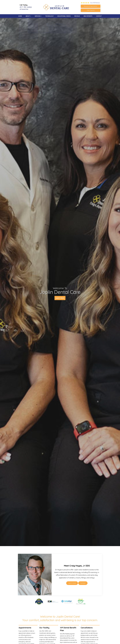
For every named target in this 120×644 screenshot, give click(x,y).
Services (38, 16)
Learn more (72, 583)
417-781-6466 (26, 7)
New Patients (88, 16)
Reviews (77, 16)
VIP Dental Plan (24, 9)
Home (20, 16)
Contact (99, 16)
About (28, 16)
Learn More (60, 298)
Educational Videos (64, 16)
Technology (49, 16)
